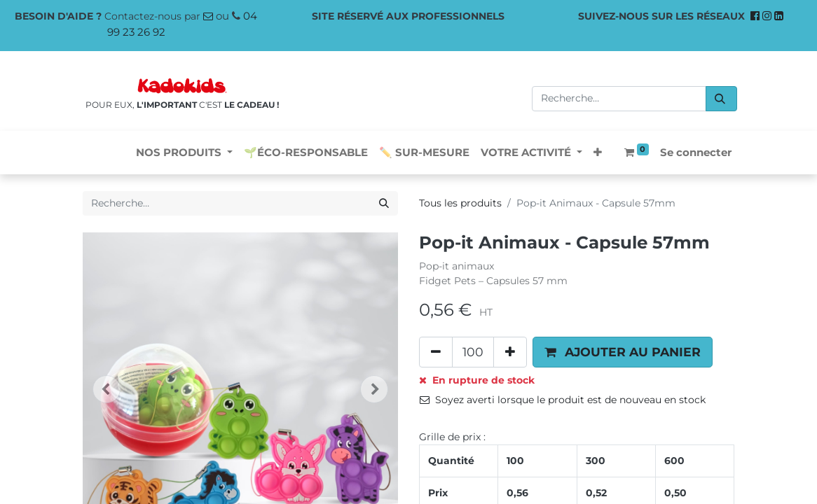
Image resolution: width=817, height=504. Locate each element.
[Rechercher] (721, 99)
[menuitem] (306, 153)
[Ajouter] (510, 352)
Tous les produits (460, 203)
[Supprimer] (436, 352)
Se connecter (696, 152)
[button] (598, 153)
